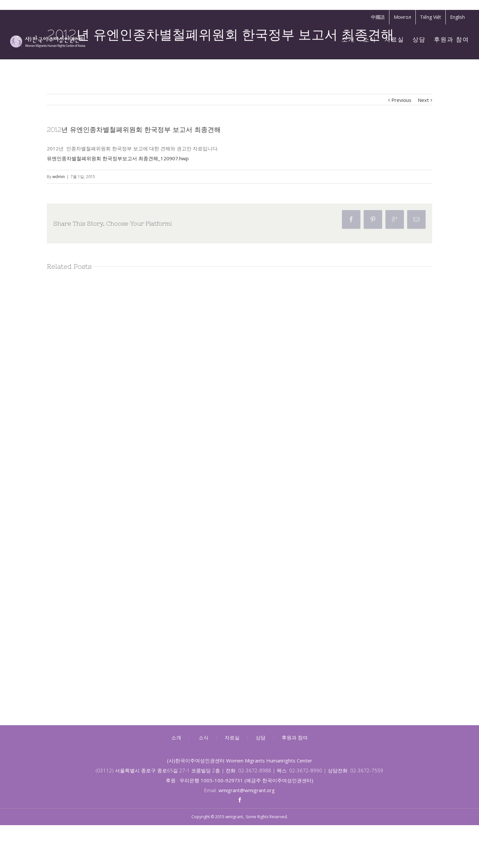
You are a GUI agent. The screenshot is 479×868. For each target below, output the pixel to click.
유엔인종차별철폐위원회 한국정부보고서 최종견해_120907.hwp (118, 158)
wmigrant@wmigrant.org (247, 790)
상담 (261, 737)
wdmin (59, 177)
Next (423, 100)
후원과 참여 (295, 737)
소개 (176, 737)
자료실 (232, 737)
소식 (204, 737)
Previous (401, 100)
